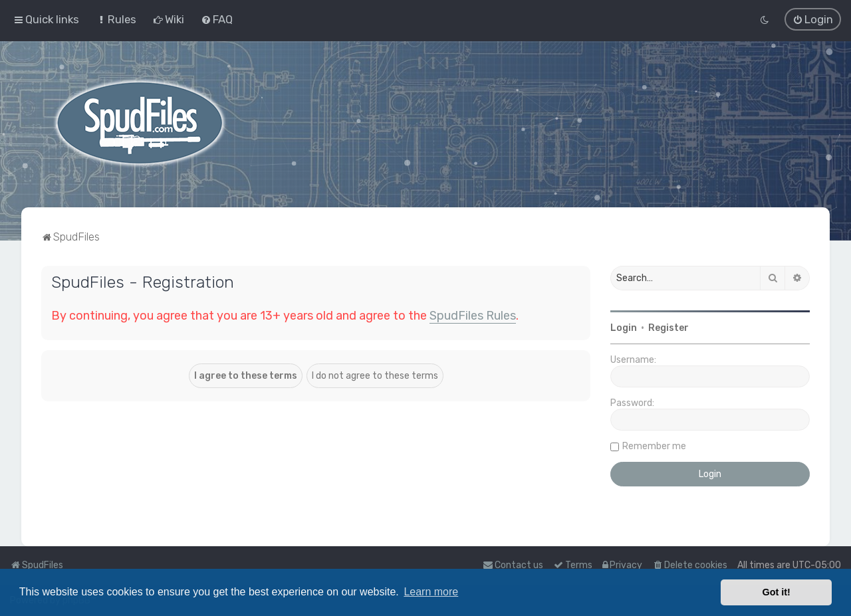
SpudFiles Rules (473, 315)
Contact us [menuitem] (513, 565)
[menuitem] (116, 19)
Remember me (654, 446)
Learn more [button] (431, 592)
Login (624, 327)
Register (669, 327)
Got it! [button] (777, 592)
